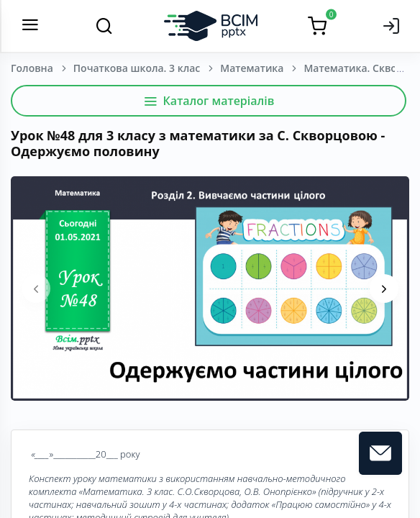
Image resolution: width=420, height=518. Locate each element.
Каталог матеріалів (209, 101)
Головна (32, 68)
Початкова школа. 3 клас (137, 68)
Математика (252, 68)
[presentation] (36, 288)
